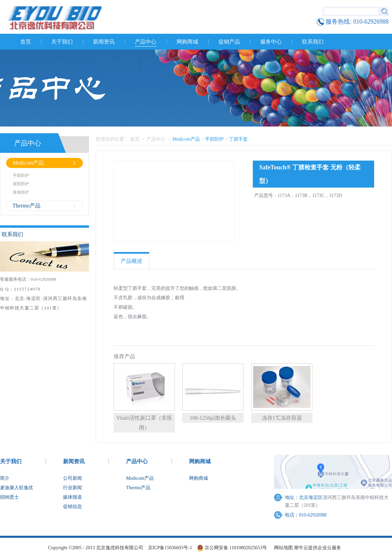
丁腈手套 (238, 139)
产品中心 (156, 139)
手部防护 (214, 139)
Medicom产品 (186, 139)
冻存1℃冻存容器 (282, 418)
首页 (26, 42)
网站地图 (282, 548)
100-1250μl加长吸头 (213, 418)
